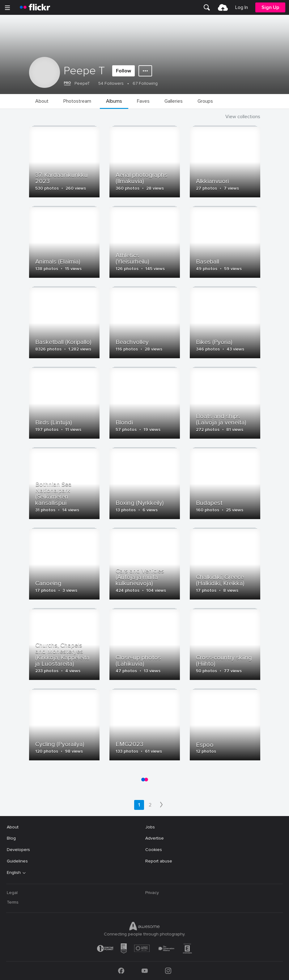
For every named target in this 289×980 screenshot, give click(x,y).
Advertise (155, 838)
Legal (12, 893)
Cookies (154, 850)
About (13, 827)
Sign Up (270, 7)
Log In (242, 7)
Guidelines (17, 861)
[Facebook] (121, 971)
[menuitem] (207, 7)
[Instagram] (168, 971)
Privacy (152, 893)
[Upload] (223, 7)
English (14, 873)
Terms (13, 902)
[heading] (35, 7)
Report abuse (159, 861)
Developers (18, 850)
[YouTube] (145, 971)
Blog (11, 838)
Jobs (150, 827)
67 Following (145, 83)
